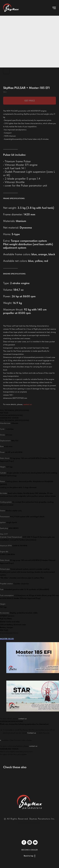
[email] (35, 842)
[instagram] (30, 842)
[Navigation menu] (54, 8)
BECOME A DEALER (29, 850)
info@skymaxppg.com (29, 823)
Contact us (32, 733)
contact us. (28, 404)
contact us (22, 719)
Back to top (29, 856)
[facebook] (24, 842)
